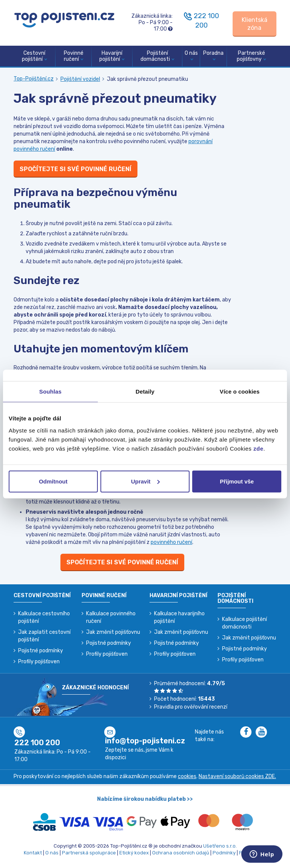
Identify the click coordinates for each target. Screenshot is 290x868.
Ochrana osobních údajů (181, 853)
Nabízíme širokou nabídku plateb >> (145, 799)
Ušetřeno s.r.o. (220, 846)
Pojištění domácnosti (157, 56)
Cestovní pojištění (35, 56)
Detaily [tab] (145, 392)
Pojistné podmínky (41, 651)
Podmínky (224, 853)
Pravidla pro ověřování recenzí (191, 707)
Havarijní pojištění (112, 56)
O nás (191, 55)
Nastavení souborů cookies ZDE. (237, 776)
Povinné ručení (74, 56)
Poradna (213, 55)
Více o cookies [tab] (240, 392)
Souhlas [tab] (50, 392)
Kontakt (33, 853)
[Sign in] (255, 24)
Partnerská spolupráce (89, 853)
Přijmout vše (237, 481)
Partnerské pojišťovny (251, 56)
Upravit (145, 481)
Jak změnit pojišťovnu (113, 632)
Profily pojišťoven (39, 662)
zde (258, 448)
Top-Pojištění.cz (34, 79)
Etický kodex (134, 853)
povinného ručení (171, 542)
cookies (187, 776)
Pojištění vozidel (80, 79)
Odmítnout (53, 481)
